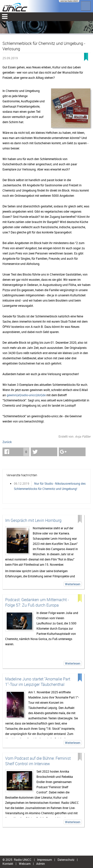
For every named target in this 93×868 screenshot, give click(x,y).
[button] (16, 452)
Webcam (25, 864)
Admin (41, 864)
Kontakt (8, 864)
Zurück (7, 442)
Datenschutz (66, 860)
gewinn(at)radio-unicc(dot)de (26, 395)
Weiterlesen (73, 584)
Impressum (45, 860)
